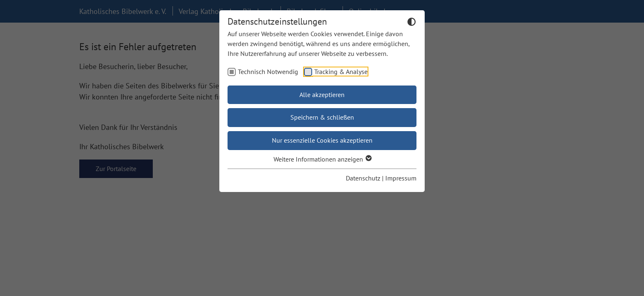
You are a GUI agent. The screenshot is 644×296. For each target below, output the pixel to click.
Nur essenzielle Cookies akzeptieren (322, 140)
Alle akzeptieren (322, 95)
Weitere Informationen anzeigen (322, 159)
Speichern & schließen (322, 117)
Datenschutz (363, 178)
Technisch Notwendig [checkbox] (268, 72)
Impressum (401, 178)
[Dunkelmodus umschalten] (412, 23)
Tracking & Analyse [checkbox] (341, 72)
